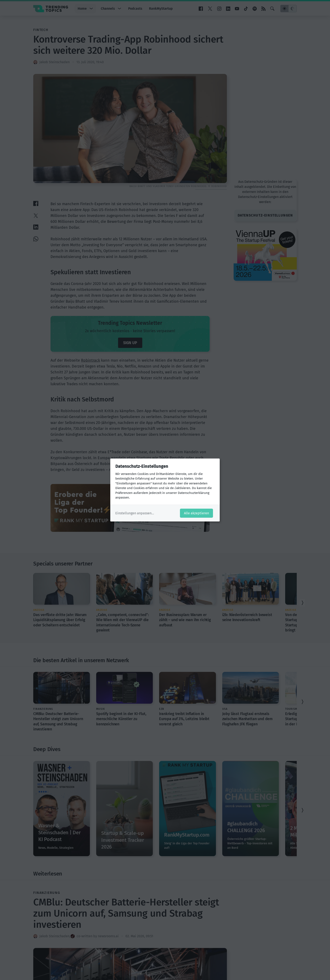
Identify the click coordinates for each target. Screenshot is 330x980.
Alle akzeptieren (196, 513)
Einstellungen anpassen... (135, 513)
